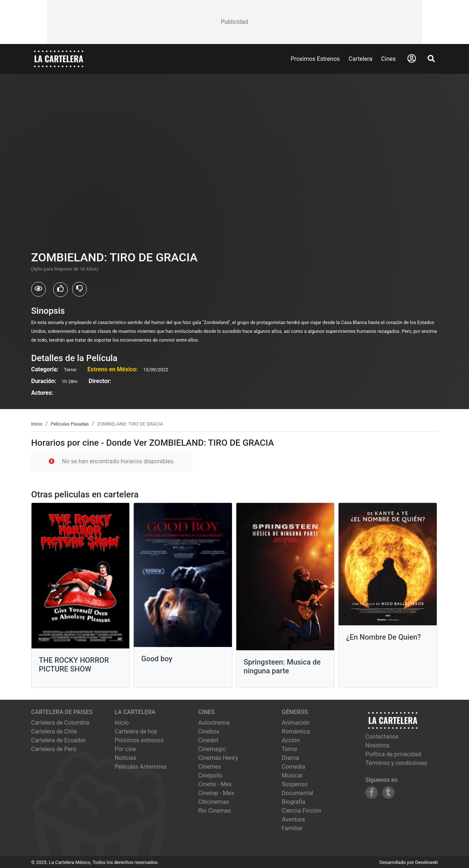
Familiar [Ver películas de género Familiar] (292, 828)
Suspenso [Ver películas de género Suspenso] (295, 784)
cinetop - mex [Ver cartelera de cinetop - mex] (216, 793)
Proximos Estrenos (315, 59)
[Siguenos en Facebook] (372, 792)
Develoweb (426, 862)
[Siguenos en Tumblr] (388, 792)
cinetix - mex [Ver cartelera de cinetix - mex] (215, 784)
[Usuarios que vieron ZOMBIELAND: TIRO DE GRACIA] (38, 289)
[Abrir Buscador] (431, 59)
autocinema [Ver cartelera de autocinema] (214, 723)
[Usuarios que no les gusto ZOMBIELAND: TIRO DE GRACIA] (80, 289)
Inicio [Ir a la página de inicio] (122, 723)
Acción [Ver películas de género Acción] (291, 740)
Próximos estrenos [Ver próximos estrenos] (139, 740)
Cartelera (360, 59)
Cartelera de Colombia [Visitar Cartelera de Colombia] (60, 723)
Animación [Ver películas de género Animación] (296, 723)
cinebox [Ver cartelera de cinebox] (209, 731)
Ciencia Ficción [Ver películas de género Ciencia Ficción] (302, 811)
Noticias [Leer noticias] (125, 758)
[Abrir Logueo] (412, 59)
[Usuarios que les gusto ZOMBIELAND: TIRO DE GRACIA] (60, 290)
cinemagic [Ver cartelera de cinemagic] (212, 749)
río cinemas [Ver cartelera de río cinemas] (215, 811)
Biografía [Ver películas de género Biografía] (293, 802)
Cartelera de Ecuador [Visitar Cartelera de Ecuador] (58, 740)
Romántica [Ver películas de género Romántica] (296, 731)
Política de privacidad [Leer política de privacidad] (393, 754)
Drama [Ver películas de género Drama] (290, 758)
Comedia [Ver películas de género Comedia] (293, 767)
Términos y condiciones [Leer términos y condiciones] (396, 763)
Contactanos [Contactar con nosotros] (382, 737)
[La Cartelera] (59, 58)
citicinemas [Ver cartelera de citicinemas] (214, 802)
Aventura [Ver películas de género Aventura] (293, 819)
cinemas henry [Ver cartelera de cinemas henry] (218, 758)
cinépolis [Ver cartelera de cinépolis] (210, 775)
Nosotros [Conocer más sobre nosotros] (377, 745)
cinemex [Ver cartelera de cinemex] (210, 767)
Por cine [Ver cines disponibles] (125, 749)
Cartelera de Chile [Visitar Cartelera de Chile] (54, 731)
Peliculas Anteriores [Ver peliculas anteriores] (141, 767)
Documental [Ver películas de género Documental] (298, 793)
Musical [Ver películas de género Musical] (292, 775)
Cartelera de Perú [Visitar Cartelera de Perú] (54, 749)
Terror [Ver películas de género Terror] (290, 749)
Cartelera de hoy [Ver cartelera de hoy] (136, 731)
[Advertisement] (234, 22)
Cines (388, 59)
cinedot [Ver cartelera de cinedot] (208, 740)
